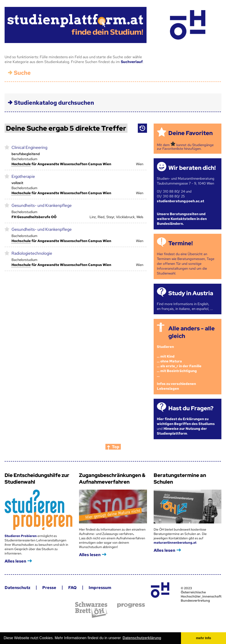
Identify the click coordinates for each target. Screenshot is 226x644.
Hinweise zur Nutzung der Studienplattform (182, 431)
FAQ (72, 588)
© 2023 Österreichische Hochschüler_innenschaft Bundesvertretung (201, 594)
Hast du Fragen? (191, 408)
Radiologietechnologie (32, 253)
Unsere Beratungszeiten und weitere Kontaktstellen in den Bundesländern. (182, 219)
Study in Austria (191, 293)
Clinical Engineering (29, 147)
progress (131, 605)
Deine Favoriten (191, 133)
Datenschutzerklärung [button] (142, 638)
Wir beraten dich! (192, 168)
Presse (49, 588)
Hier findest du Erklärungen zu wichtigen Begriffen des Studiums (186, 421)
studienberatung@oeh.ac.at (181, 201)
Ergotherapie (23, 176)
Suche (22, 73)
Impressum (100, 588)
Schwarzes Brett (91, 610)
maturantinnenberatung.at (175, 543)
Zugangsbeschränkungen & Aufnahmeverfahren (112, 479)
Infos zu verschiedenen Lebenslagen (176, 386)
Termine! (181, 243)
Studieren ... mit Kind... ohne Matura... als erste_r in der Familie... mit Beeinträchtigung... (179, 361)
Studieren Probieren (21, 536)
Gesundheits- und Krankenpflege (42, 205)
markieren (7, 147)
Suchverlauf (132, 62)
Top (116, 447)
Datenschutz (17, 588)
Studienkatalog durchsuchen (54, 103)
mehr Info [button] (203, 638)
